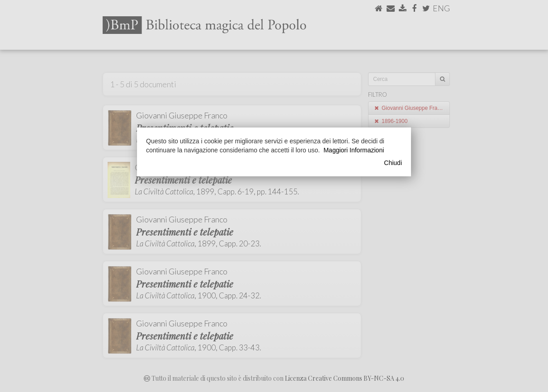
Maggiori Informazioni (354, 150)
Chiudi (393, 163)
